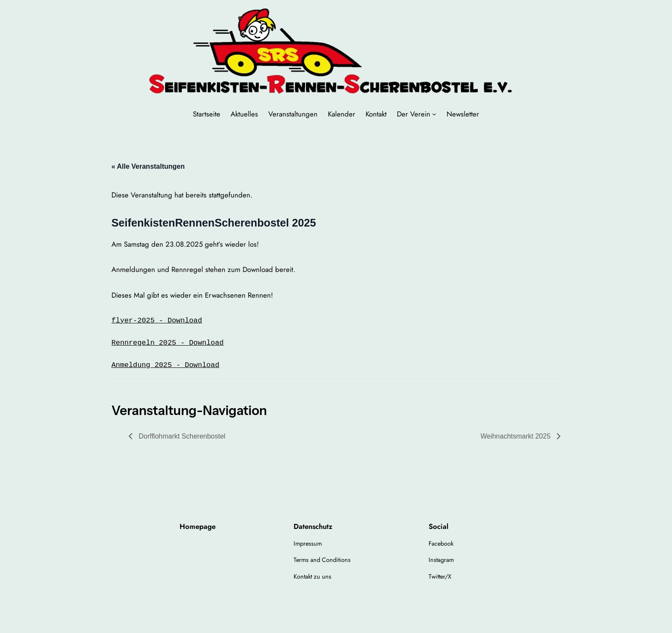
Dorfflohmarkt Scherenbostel (181, 436)
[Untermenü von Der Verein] (434, 114)
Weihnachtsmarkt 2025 (516, 436)
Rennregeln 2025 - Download (168, 343)
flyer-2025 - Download (157, 321)
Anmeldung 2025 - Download (165, 365)
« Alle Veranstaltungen (148, 166)
